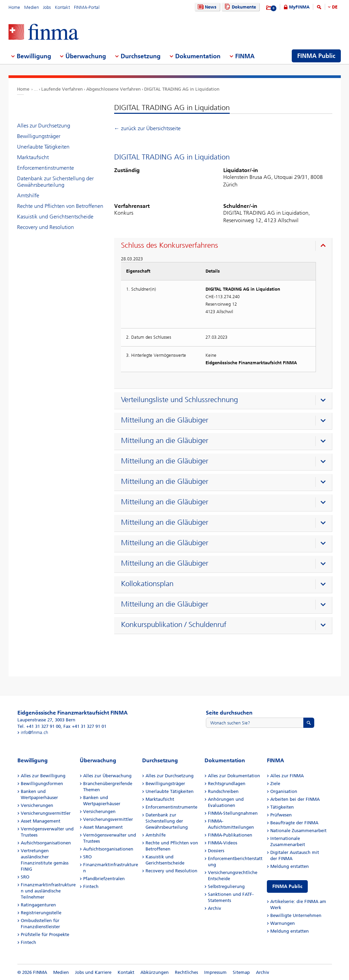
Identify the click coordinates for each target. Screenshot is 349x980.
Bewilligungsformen (42, 784)
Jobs (47, 7)
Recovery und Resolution (45, 227)
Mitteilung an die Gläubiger (165, 420)
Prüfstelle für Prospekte (45, 935)
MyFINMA (299, 7)
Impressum (215, 972)
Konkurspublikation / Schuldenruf (174, 625)
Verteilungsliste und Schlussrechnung (179, 400)
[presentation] (225, 246)
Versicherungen (37, 805)
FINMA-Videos (223, 843)
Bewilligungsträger (39, 136)
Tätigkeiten (282, 807)
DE (335, 7)
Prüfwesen (281, 815)
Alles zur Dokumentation (234, 776)
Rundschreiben (223, 791)
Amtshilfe (28, 195)
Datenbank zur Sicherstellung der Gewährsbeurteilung (55, 182)
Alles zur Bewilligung (43, 776)
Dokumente (239, 7)
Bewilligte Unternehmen (296, 915)
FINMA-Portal (87, 7)
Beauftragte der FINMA (294, 823)
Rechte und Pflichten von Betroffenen (60, 206)
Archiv (215, 908)
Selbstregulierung (226, 886)
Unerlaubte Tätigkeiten (43, 147)
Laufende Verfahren (62, 89)
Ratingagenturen (38, 905)
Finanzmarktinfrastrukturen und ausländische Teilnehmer (48, 891)
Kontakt (62, 7)
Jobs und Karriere (93, 972)
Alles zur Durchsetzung (44, 126)
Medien (32, 7)
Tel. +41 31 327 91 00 (39, 726)
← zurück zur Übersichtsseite (147, 128)
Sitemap (241, 972)
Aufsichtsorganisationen (46, 843)
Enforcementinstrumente (45, 168)
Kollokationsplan (147, 584)
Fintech (28, 942)
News (206, 7)
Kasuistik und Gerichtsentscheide (55, 217)
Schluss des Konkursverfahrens (170, 245)
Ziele (275, 784)
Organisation (284, 791)
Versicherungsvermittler (46, 813)
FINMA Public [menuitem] (316, 56)
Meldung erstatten (290, 866)
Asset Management (41, 821)
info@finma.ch (34, 732)
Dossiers (216, 851)
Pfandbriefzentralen (104, 879)
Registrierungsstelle (41, 913)
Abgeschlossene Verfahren (113, 89)
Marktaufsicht (33, 157)
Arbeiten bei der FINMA (295, 799)
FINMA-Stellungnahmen (233, 813)
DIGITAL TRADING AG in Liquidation (182, 89)
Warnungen (283, 923)
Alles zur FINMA (287, 776)
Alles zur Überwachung (107, 776)
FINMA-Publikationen (230, 835)
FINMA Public (287, 886)
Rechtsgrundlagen (227, 784)
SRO (25, 877)
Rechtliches (186, 972)
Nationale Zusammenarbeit (298, 831)
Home (14, 7)
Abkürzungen (155, 972)
